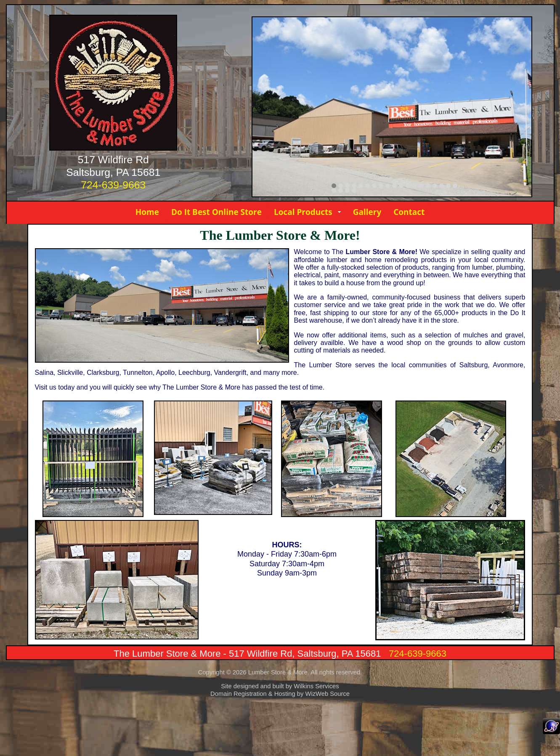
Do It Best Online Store (216, 212)
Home (147, 212)
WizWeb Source (327, 694)
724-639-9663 (113, 185)
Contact (409, 212)
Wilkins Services (316, 686)
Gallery (367, 212)
